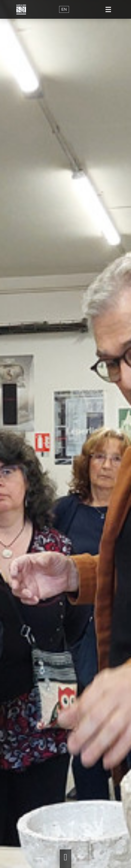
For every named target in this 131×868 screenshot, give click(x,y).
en (64, 9)
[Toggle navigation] (108, 9)
